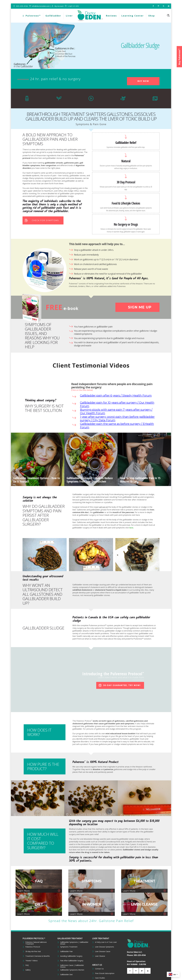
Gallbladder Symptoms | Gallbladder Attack (74, 943)
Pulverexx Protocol (33, 947)
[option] (38, 459)
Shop (152, 16)
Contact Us (99, 969)
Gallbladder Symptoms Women (72, 970)
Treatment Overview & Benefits (38, 956)
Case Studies (100, 978)
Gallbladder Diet (66, 975)
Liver (69, 16)
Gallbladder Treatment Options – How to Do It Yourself (37, 480)
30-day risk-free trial (33, 951)
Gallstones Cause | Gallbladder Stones (72, 966)
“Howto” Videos (32, 961)
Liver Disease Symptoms (105, 947)
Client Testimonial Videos (91, 365)
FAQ (27, 965)
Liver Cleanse (100, 956)
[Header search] (168, 16)
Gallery (28, 970)
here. (131, 528)
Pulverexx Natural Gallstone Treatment (36, 943)
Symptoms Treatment (69, 947)
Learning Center (133, 16)
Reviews (111, 16)
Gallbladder (53, 16)
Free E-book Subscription (105, 973)
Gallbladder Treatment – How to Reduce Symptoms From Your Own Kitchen (90, 480)
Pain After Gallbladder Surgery (72, 961)
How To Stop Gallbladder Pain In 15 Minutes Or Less (140, 480)
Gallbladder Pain (66, 951)
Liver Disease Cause (103, 951)
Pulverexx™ (32, 16)
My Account (59, 6)
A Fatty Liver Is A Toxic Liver (106, 942)
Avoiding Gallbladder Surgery (71, 956)
